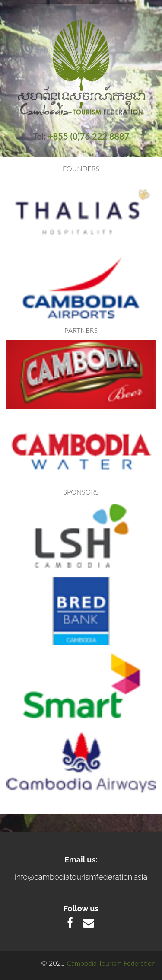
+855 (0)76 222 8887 (89, 136)
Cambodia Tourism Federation (111, 963)
